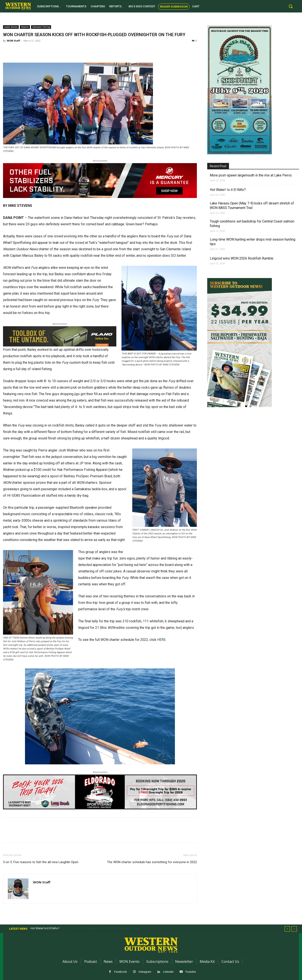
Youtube (191, 972)
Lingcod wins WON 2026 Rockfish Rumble (242, 258)
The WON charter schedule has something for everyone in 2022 (152, 862)
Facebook (121, 972)
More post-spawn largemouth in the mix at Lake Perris (251, 175)
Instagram (145, 972)
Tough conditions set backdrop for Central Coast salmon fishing (252, 224)
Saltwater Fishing (41, 27)
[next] (294, 929)
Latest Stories (11, 27)
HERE (161, 640)
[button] (291, 6)
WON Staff (13, 41)
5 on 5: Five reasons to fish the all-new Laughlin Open (41, 862)
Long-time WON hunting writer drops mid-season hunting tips (253, 242)
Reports (25, 27)
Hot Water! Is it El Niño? (228, 190)
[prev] (287, 929)
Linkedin (168, 972)
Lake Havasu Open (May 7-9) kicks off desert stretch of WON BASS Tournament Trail (252, 206)
